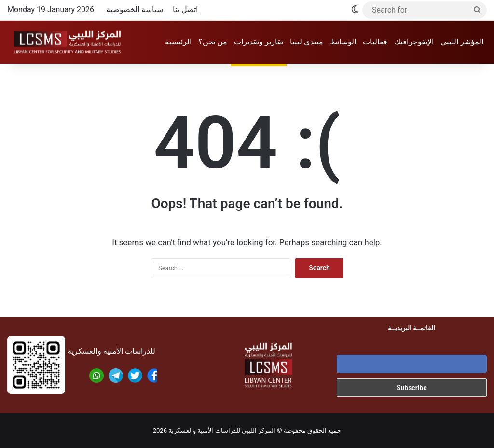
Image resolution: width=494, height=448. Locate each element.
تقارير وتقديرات (259, 42)
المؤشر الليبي (462, 42)
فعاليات (375, 42)
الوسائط (343, 42)
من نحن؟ (213, 42)
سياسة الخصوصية (135, 9)
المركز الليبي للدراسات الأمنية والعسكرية (222, 430)
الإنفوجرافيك (414, 42)
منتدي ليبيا (307, 42)
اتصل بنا (185, 9)
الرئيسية (178, 42)
